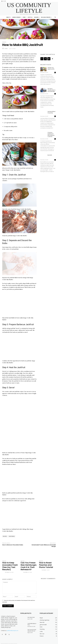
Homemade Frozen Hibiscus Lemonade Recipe (44, 546)
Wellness (37, 17)
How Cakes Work (31, 616)
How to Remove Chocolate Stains (13, 545)
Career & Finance (17, 17)
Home (25, 17)
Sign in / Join (4, 1)
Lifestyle (30, 17)
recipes (5, 536)
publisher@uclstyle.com (13, 629)
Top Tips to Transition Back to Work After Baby (52, 90)
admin (6, 49)
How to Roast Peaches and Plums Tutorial (45, 565)
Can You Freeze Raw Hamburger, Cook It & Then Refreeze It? (28, 566)
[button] (55, 17)
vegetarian (12, 536)
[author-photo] (3, 571)
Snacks (4, 42)
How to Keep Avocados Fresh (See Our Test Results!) (9, 566)
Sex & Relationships (46, 17)
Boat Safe (50, 155)
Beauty (9, 17)
